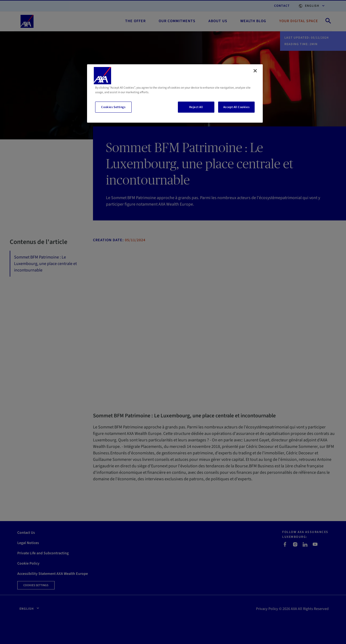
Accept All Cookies (236, 107)
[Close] (255, 71)
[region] (175, 93)
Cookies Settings (113, 107)
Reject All (196, 107)
